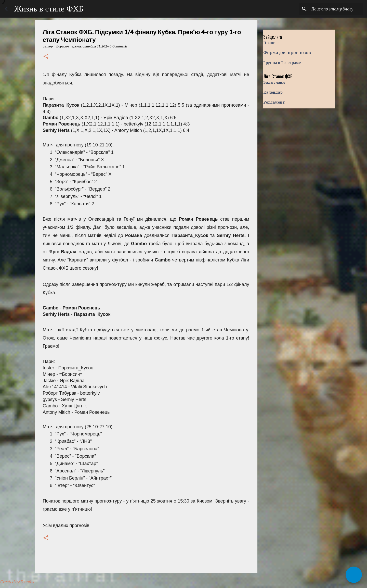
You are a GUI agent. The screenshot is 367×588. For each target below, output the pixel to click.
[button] (46, 57)
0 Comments (119, 46)
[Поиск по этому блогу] (336, 9)
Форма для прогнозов (287, 53)
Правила (271, 43)
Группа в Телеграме (282, 63)
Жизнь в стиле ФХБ (49, 9)
